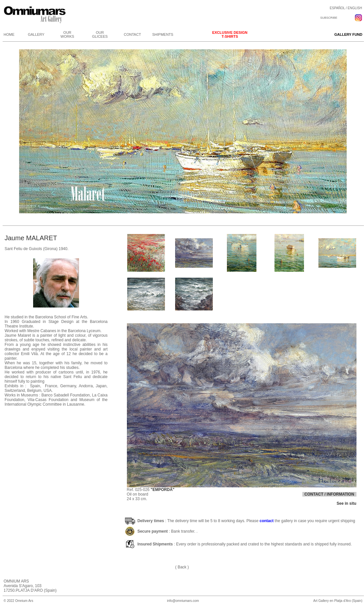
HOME (9, 34)
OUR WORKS (68, 34)
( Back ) (182, 567)
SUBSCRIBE (329, 18)
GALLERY (36, 34)
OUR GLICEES (100, 34)
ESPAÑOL (337, 8)
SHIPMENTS (163, 34)
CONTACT (132, 34)
